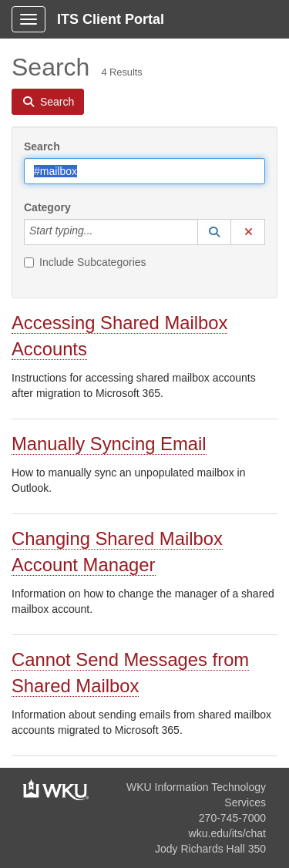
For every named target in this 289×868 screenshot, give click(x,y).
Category (47, 207)
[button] (214, 232)
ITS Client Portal (111, 19)
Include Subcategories (85, 262)
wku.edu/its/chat (227, 833)
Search (42, 146)
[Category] (101, 232)
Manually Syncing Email (109, 444)
